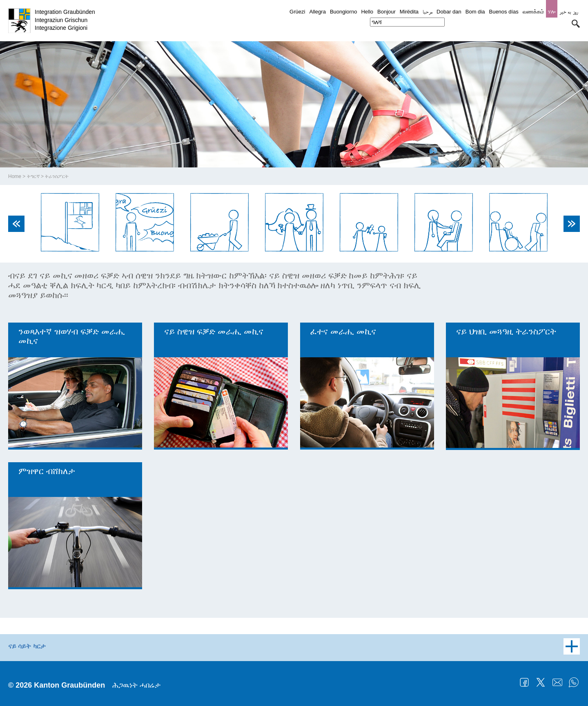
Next (572, 224)
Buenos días (503, 12)
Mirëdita (409, 12)
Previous (16, 224)
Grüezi (297, 12)
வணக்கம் (533, 12)
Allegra (317, 12)
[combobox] (407, 22)
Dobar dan (449, 12)
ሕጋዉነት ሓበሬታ (136, 685)
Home (15, 176)
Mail (557, 682)
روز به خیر (569, 12)
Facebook (524, 682)
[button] (576, 24)
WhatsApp (574, 682)
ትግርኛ (33, 176)
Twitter (541, 682)
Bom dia (475, 12)
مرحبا (428, 12)
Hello (367, 12)
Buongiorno (344, 12)
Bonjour (386, 12)
